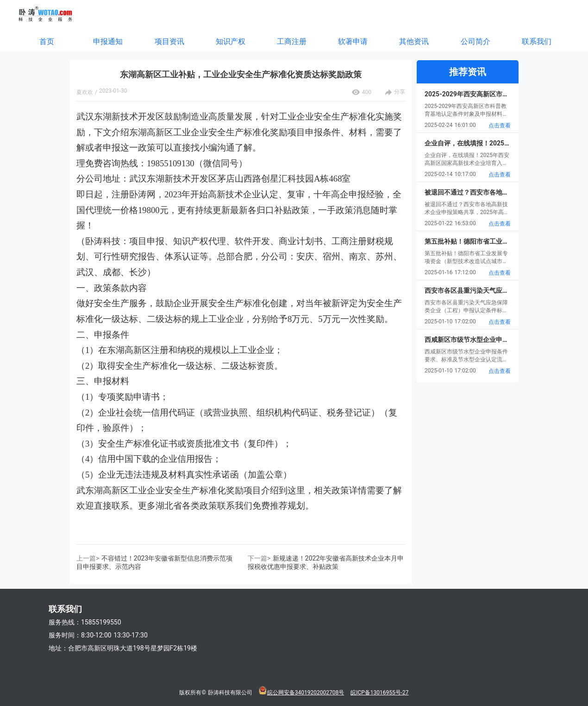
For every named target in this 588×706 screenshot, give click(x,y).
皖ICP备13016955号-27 (379, 693)
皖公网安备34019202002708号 (306, 693)
